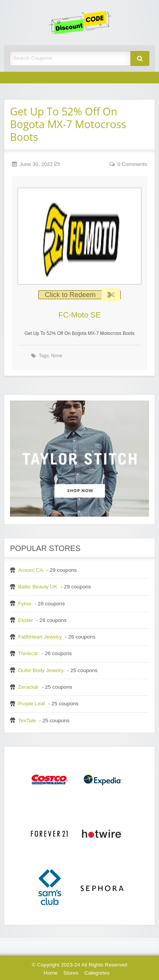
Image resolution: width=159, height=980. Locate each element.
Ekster (26, 620)
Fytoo (25, 604)
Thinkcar (28, 653)
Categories (97, 973)
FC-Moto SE (79, 315)
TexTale (27, 721)
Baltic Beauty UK (38, 587)
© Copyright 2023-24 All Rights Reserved (79, 965)
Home (50, 973)
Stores (71, 973)
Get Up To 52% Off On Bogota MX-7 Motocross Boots (68, 124)
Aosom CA (31, 570)
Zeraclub (28, 687)
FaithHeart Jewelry (40, 637)
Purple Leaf (32, 704)
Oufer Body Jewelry (41, 670)
